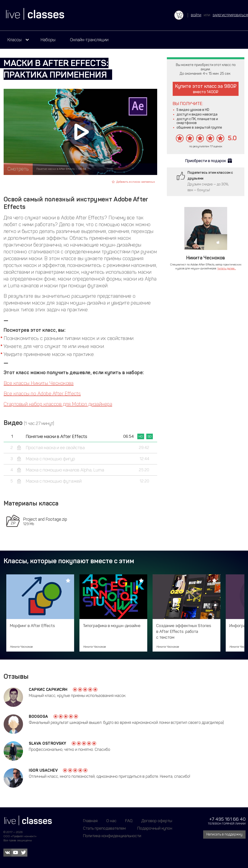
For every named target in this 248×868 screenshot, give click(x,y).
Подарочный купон (155, 828)
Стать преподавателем (104, 828)
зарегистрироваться (230, 15)
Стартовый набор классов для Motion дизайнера (58, 404)
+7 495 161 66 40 (227, 819)
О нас (111, 821)
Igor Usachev (43, 770)
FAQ (129, 821)
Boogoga (39, 716)
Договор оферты (157, 821)
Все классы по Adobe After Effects (42, 394)
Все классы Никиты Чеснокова (39, 383)
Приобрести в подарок (206, 161)
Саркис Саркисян (48, 690)
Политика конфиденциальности (112, 836)
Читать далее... (227, 268)
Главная (90, 821)
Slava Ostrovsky (48, 743)
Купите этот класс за (206, 89)
